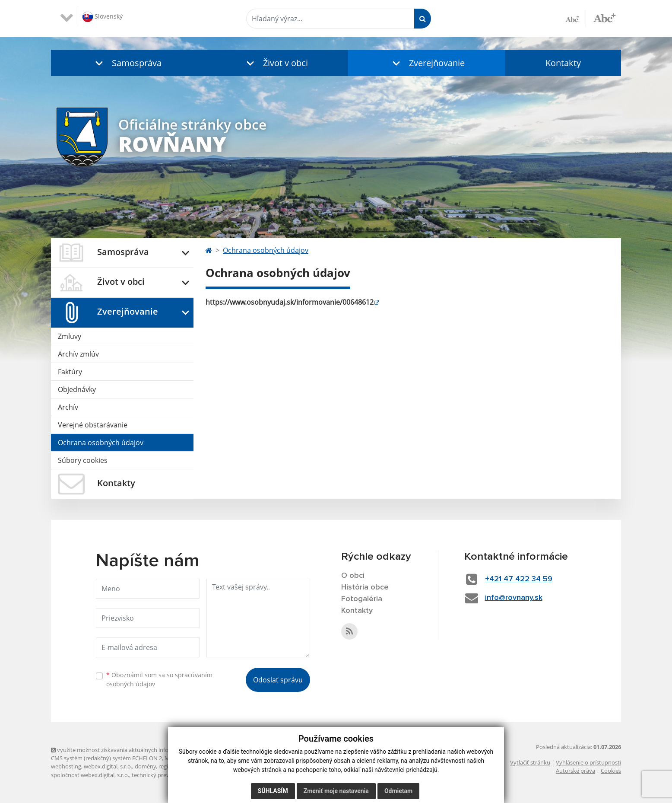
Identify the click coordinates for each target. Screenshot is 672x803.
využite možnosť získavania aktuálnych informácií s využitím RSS (136, 750)
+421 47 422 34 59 (519, 579)
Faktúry (70, 372)
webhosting (66, 766)
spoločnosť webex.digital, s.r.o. (90, 775)
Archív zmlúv (78, 354)
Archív (68, 407)
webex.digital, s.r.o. (108, 766)
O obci (353, 576)
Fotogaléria (362, 599)
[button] (127, 63)
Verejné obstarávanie (93, 425)
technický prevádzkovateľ (165, 775)
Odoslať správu (278, 680)
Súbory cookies (83, 460)
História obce (365, 587)
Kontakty (563, 63)
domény (145, 766)
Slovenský (103, 17)
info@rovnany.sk (514, 598)
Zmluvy (70, 336)
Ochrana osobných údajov (101, 443)
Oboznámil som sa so (159, 679)
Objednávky (77, 389)
